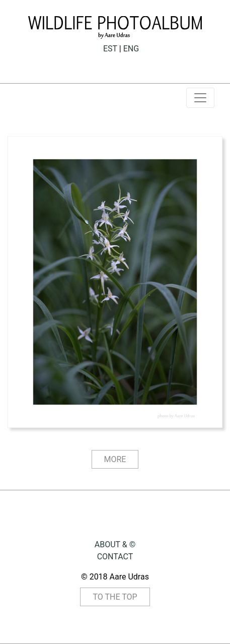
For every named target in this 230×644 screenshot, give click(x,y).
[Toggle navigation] (200, 98)
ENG (131, 49)
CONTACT (115, 557)
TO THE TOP (115, 597)
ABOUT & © (115, 544)
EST (110, 49)
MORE (115, 459)
